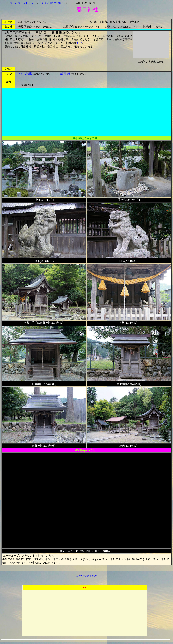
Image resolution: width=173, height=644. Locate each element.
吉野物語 (65, 73)
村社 (79, 43)
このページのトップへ (87, 576)
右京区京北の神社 (52, 3)
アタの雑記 (25, 73)
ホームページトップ (21, 3)
